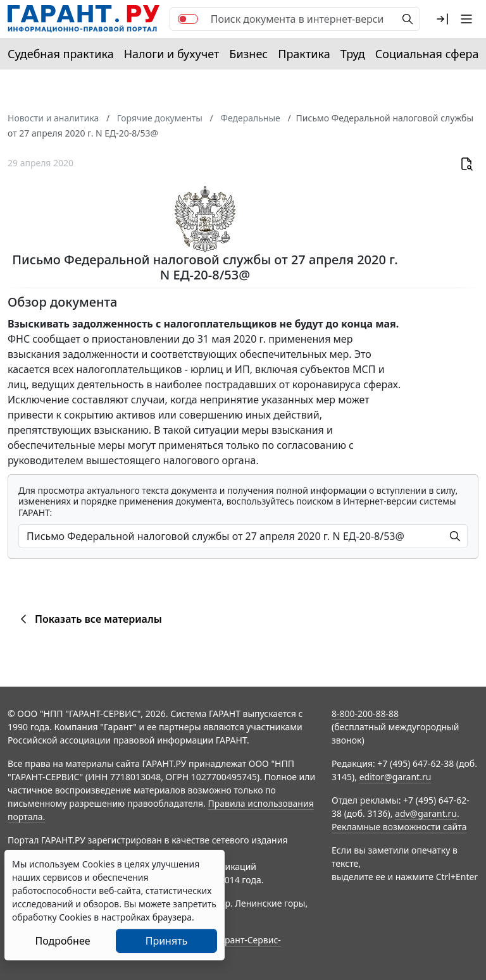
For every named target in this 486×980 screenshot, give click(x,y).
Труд (353, 54)
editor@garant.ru (396, 777)
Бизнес (248, 54)
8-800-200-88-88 (365, 714)
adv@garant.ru (426, 813)
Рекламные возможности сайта (399, 827)
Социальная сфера (427, 54)
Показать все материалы (89, 619)
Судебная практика (61, 54)
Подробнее (62, 941)
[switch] (188, 19)
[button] (442, 19)
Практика (304, 54)
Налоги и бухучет (172, 54)
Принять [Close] (167, 941)
